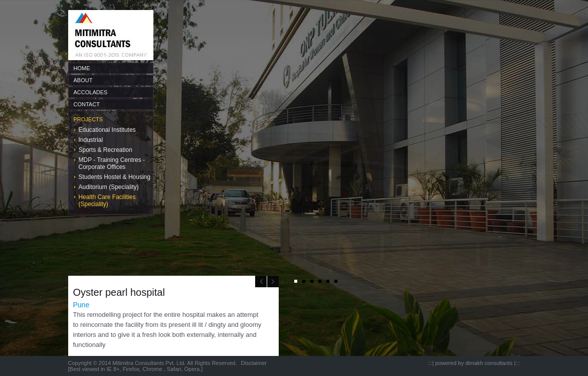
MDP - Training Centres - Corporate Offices (112, 163)
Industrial (91, 140)
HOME (82, 68)
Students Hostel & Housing (115, 177)
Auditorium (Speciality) (109, 187)
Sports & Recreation (106, 150)
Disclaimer (254, 363)
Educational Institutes (107, 130)
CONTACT (87, 104)
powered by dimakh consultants (474, 363)
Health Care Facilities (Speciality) (107, 201)
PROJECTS (88, 119)
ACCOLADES (91, 92)
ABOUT (83, 80)
